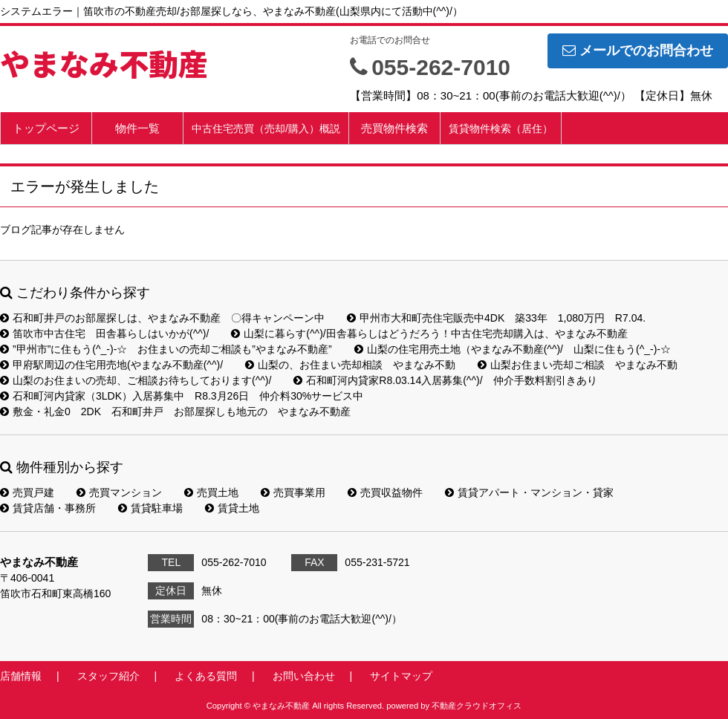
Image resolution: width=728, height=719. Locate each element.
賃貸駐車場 (150, 508)
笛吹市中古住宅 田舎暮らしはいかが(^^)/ (104, 334)
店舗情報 (21, 676)
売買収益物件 (385, 492)
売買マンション (119, 492)
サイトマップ (401, 676)
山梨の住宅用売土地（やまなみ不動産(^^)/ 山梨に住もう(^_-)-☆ (513, 349)
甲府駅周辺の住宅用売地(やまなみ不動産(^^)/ (111, 365)
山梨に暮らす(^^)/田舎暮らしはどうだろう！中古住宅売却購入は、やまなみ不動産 (429, 334)
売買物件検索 (394, 128)
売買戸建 (27, 492)
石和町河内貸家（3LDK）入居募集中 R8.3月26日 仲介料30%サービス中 (182, 396)
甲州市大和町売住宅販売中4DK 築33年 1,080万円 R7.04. (496, 318)
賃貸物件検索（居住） (501, 128)
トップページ (46, 128)
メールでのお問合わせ (638, 51)
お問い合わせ (304, 676)
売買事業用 (293, 492)
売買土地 (211, 492)
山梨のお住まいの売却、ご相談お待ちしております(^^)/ (136, 380)
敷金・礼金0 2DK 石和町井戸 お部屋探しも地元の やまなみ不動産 (175, 411)
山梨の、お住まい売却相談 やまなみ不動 (350, 365)
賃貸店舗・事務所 (48, 508)
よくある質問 (206, 676)
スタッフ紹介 (108, 676)
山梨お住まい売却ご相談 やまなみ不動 (578, 365)
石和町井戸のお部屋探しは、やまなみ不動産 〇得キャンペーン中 (162, 318)
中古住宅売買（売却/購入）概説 (266, 128)
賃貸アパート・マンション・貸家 (529, 492)
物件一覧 (137, 128)
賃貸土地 (232, 508)
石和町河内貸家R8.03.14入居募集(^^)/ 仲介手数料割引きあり (445, 380)
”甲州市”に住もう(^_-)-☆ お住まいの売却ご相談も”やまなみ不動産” (166, 349)
